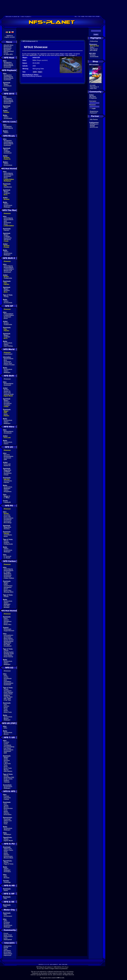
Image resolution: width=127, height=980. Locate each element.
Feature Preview (9, 365)
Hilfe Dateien (8, 771)
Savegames (8, 587)
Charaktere (8, 682)
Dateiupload (8, 940)
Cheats (6, 241)
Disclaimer (7, 951)
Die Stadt (7, 644)
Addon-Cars (8, 821)
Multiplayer (8, 181)
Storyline (7, 455)
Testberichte (8, 278)
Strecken (7, 290)
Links (6, 938)
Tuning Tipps (8, 697)
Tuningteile (8, 745)
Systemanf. (8, 67)
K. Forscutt (8, 556)
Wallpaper (7, 207)
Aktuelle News (8, 45)
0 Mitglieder (93, 98)
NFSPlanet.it (94, 124)
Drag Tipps (8, 700)
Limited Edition (9, 179)
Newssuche (8, 48)
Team (6, 949)
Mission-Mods (9, 858)
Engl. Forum (8, 935)
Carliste (6, 799)
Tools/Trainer (8, 586)
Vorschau (7, 515)
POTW (6, 948)
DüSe (34, 60)
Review (6, 277)
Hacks (6, 711)
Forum (6, 53)
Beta (5, 360)
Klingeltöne (8, 492)
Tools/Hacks (8, 481)
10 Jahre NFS (8, 54)
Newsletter (7, 50)
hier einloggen (71, 55)
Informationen (9, 635)
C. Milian (7, 498)
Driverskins (8, 815)
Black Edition (8, 638)
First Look (7, 393)
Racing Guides (9, 652)
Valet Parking (8, 346)
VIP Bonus (7, 240)
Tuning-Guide (8, 544)
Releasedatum (9, 65)
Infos (6, 675)
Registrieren (94, 111)
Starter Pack (8, 363)
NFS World (94, 50)
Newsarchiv (8, 47)
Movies (6, 718)
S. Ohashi (7, 558)
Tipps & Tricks (9, 864)
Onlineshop (8, 946)
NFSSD (93, 126)
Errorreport (8, 952)
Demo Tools (8, 712)
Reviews (7, 158)
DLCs (6, 195)
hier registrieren (32, 55)
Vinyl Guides (8, 655)
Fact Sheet (7, 748)
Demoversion (8, 808)
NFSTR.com (94, 127)
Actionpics (7, 872)
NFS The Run (95, 46)
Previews (7, 922)
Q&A (5, 221)
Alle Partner (94, 120)
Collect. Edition (9, 578)
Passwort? (94, 113)
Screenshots (8, 118)
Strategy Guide (9, 654)
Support (7, 543)
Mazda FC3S (8, 271)
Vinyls (6, 759)
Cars (5, 705)
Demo (6, 178)
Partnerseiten (8, 936)
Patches (7, 230)
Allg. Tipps (7, 698)
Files (5, 185)
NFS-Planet (65, 967)
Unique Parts (8, 694)
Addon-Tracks (8, 850)
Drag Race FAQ (9, 777)
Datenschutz (8, 954)
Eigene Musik (8, 396)
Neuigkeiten (8, 62)
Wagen (6, 84)
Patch (6, 584)
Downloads (8, 629)
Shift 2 (92, 47)
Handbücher (8, 187)
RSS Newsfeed (9, 51)
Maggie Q (7, 496)
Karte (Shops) (8, 692)
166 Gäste (93, 97)
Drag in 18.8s (8, 779)
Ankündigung (8, 64)
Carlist (6, 677)
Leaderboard (8, 354)
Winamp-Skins (9, 592)
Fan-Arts (7, 606)
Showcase (7, 379)
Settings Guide (9, 394)
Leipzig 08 (7, 502)
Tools (6, 709)
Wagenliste (8, 470)
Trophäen (7, 151)
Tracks (6, 805)
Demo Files (8, 590)
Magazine (7, 695)
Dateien (6, 620)
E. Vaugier (7, 572)
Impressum (8, 955)
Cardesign (7, 882)
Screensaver (8, 916)
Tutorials (7, 782)
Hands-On (7, 159)
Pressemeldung (9, 747)
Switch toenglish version (10, 36)
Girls (5, 680)
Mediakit (7, 607)
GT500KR (7, 472)
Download (7, 819)
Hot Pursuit (94, 49)
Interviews (7, 798)
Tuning (6, 297)
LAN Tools (7, 764)
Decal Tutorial (8, 657)
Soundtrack (8, 86)
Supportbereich (9, 631)
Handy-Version (9, 640)
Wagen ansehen (42, 60)
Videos (6, 90)
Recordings (8, 523)
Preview (7, 112)
